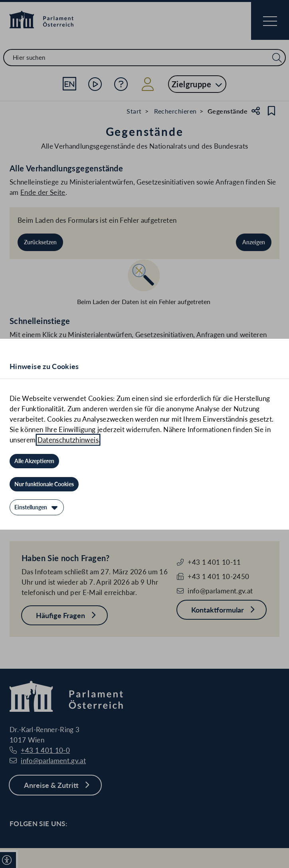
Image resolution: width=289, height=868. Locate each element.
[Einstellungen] (37, 507)
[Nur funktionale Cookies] (44, 484)
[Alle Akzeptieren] (34, 461)
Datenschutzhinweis (68, 440)
